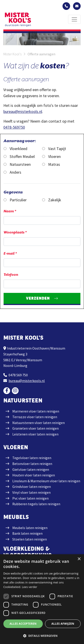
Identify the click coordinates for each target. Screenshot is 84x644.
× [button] (79, 559)
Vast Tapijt (54, 149)
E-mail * (10, 254)
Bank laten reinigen (27, 533)
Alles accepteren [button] (23, 624)
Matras (51, 164)
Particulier (15, 200)
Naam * (10, 211)
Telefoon (11, 275)
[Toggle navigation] (74, 19)
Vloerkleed (15, 149)
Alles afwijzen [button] (63, 624)
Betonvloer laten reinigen (32, 464)
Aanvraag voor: (20, 141)
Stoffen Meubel (19, 156)
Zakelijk (52, 200)
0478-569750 (14, 127)
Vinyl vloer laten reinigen (31, 492)
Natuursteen (17, 164)
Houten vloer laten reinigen (34, 475)
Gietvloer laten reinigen (31, 469)
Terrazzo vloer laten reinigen (35, 417)
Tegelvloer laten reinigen (32, 458)
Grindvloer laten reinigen (32, 487)
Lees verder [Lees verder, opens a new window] (30, 587)
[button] (42, 636)
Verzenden (38, 298)
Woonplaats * (15, 232)
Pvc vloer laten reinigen (30, 498)
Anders (12, 172)
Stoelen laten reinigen (30, 539)
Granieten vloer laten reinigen (36, 428)
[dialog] (42, 599)
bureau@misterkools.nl (23, 111)
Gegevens (13, 192)
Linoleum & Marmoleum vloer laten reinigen (46, 481)
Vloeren (51, 156)
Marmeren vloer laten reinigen (36, 411)
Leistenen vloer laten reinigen (35, 434)
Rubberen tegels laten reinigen (36, 504)
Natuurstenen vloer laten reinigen (39, 423)
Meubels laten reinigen (30, 528)
